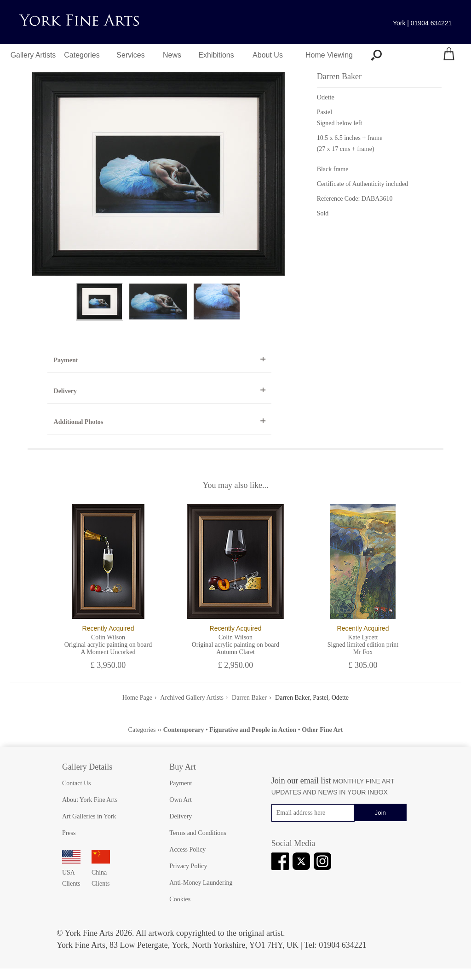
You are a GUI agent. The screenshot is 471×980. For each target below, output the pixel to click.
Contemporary (184, 730)
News (172, 55)
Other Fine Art (322, 730)
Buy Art (183, 767)
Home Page (137, 698)
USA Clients (71, 873)
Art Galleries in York (89, 816)
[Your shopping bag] (449, 55)
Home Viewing (329, 55)
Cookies (180, 899)
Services (130, 55)
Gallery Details (87, 767)
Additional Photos (79, 422)
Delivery (66, 391)
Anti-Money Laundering (201, 883)
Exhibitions (216, 55)
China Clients (101, 873)
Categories (82, 55)
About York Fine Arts (90, 800)
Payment (66, 360)
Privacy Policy (188, 866)
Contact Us (77, 783)
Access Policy (187, 850)
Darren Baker (249, 698)
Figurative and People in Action (253, 730)
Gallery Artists (33, 55)
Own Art (181, 800)
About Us (268, 55)
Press (69, 833)
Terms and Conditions (198, 833)
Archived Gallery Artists (192, 698)
